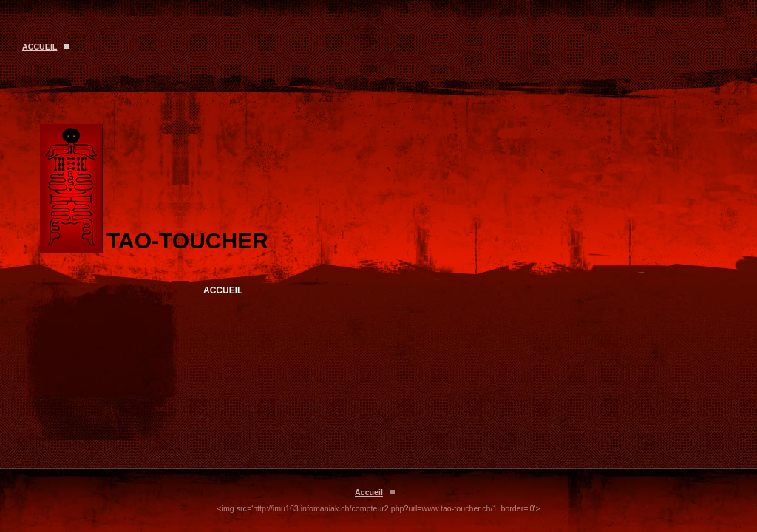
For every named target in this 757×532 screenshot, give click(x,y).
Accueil (40, 47)
